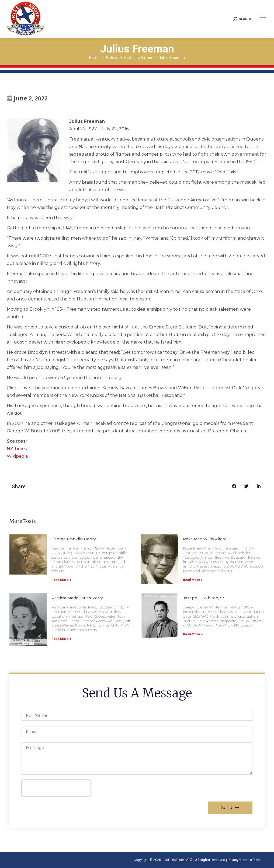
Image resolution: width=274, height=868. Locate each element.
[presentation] (56, 788)
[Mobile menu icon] (263, 19)
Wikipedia (17, 456)
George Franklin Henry (74, 539)
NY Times (17, 449)
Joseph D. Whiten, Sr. (204, 598)
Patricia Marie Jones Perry (77, 598)
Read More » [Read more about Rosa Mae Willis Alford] (193, 580)
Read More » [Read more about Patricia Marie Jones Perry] (61, 639)
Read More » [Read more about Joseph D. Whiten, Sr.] (193, 634)
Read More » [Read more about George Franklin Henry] (61, 580)
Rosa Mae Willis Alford (205, 539)
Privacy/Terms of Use (244, 860)
